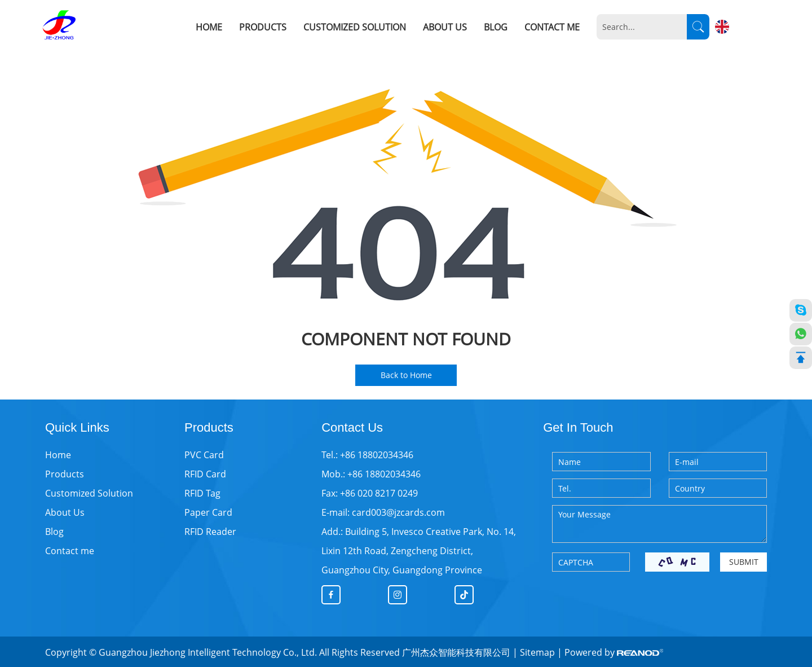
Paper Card (208, 512)
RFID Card (205, 474)
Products (263, 27)
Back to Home (406, 375)
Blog (496, 27)
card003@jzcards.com (398, 512)
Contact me (552, 27)
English (744, 27)
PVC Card (204, 455)
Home (209, 27)
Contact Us (352, 427)
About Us (445, 27)
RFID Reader (210, 532)
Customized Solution (355, 27)
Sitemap (537, 652)
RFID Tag (202, 493)
